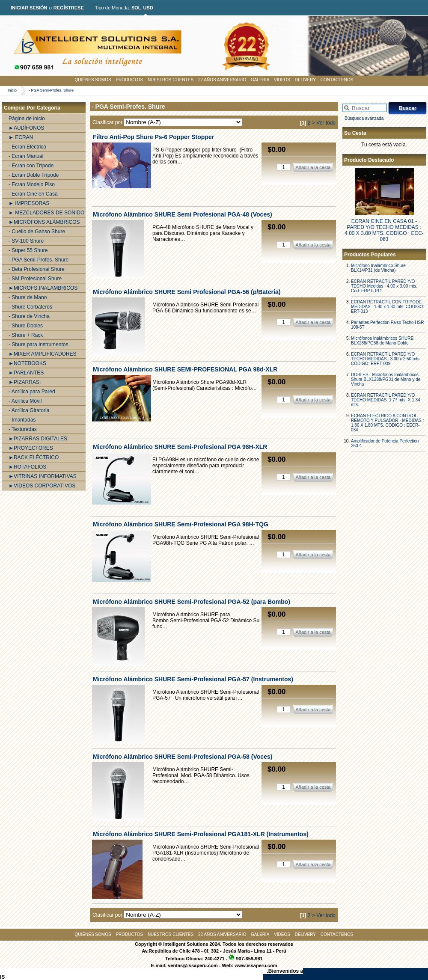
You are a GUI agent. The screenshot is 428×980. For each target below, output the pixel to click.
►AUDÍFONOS (26, 128)
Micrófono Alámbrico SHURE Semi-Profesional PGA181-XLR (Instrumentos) (201, 834)
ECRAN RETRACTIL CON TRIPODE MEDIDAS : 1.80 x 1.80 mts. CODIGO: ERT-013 (388, 307)
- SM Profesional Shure (35, 279)
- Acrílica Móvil (25, 401)
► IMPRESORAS (29, 203)
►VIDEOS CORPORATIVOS (42, 486)
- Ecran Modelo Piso (32, 184)
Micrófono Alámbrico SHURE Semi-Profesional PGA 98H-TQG (181, 524)
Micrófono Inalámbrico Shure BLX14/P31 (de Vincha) (378, 268)
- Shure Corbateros (30, 307)
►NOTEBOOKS (27, 363)
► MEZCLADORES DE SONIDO (46, 213)
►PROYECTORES (31, 448)
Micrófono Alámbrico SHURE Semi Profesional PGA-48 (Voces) (183, 214)
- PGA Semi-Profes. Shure (51, 90)
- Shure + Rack (26, 335)
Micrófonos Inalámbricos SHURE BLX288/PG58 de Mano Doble (382, 341)
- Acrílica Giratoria (29, 410)
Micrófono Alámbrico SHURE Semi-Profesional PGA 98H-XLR (180, 447)
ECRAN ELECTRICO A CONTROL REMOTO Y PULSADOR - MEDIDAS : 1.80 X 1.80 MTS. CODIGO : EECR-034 (388, 423)
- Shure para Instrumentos (38, 344)
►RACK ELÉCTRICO (34, 457)
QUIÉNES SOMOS (93, 80)
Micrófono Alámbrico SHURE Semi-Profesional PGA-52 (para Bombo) (192, 602)
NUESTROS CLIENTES (171, 80)
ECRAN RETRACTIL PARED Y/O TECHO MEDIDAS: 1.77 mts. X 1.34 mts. (386, 400)
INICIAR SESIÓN (29, 8)
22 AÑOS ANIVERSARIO (222, 80)
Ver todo (326, 123)
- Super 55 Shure (28, 250)
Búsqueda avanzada (364, 118)
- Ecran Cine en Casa (33, 194)
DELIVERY (305, 80)
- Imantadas (22, 420)
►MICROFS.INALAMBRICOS (43, 288)
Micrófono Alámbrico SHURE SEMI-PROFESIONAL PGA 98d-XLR (185, 369)
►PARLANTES (26, 373)
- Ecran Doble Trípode (34, 175)
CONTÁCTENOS (337, 80)
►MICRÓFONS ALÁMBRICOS (44, 222)
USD (148, 8)
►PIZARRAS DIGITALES (38, 439)
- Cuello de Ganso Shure (37, 232)
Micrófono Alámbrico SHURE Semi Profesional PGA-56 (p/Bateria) (187, 292)
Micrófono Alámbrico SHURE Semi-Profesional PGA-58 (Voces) (183, 757)
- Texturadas (23, 429)
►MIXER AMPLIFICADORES (43, 354)
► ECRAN (21, 137)
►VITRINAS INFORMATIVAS (43, 476)
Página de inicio (27, 119)
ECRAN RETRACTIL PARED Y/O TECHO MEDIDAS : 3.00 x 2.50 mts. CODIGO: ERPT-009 (386, 359)
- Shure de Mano (28, 297)
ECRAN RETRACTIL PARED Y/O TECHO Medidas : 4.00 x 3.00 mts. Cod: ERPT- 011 (384, 286)
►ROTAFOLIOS (27, 467)
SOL (136, 8)
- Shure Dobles (26, 326)
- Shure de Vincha (29, 316)
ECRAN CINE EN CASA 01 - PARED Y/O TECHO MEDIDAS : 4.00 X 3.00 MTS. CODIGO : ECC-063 (384, 230)
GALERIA (260, 80)
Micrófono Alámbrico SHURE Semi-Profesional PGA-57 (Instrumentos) (193, 679)
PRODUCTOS (129, 80)
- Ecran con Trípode (31, 166)
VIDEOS (282, 80)
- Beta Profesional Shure (37, 269)
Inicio (12, 90)
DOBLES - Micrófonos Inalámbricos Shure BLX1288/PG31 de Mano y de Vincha (386, 379)
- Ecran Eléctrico (27, 147)
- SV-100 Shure (26, 241)
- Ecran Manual (26, 156)
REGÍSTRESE (69, 8)
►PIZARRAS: (25, 382)
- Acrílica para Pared (32, 392)
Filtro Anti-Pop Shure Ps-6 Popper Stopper (153, 137)
